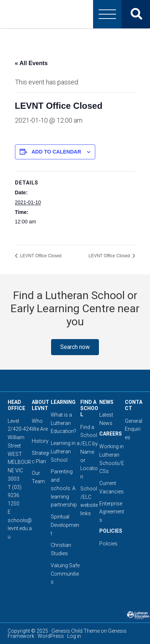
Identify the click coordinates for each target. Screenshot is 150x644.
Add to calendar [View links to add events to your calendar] (56, 152)
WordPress (51, 636)
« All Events (31, 63)
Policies (108, 544)
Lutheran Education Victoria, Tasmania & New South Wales (75, 14)
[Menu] (107, 14)
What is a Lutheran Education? (64, 423)
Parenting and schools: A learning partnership (64, 488)
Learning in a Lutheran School (65, 452)
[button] (75, 347)
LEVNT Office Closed (40, 256)
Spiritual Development (65, 525)
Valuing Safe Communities (65, 574)
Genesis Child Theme (76, 631)
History (40, 441)
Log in (74, 636)
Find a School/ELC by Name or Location (89, 452)
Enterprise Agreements (112, 512)
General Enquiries (134, 429)
